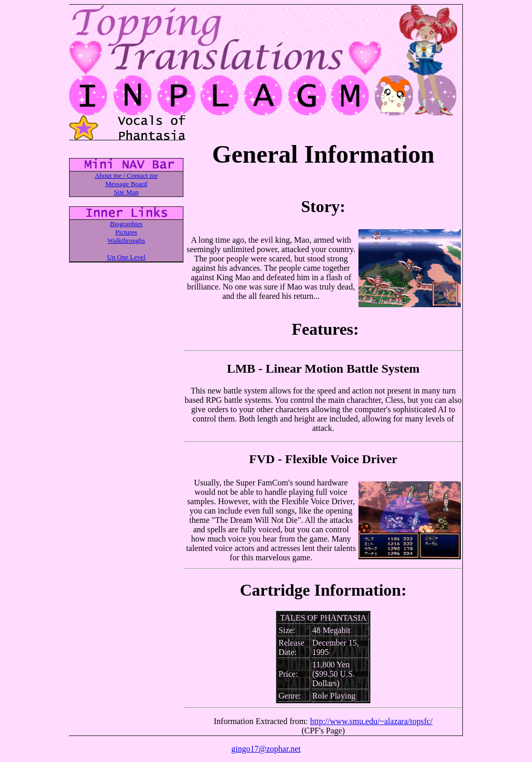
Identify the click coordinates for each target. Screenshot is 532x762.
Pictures (126, 232)
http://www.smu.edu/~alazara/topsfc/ (371, 721)
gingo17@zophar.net (266, 749)
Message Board (127, 184)
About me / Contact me (126, 175)
